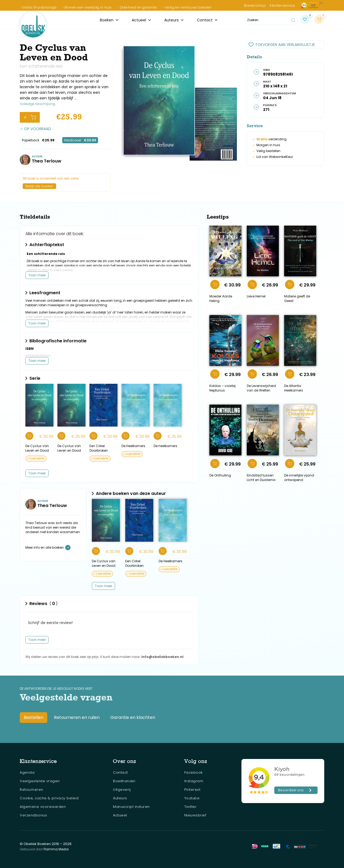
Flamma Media (56, 849)
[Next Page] (103, 586)
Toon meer (37, 275)
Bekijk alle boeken (39, 186)
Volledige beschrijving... (38, 104)
